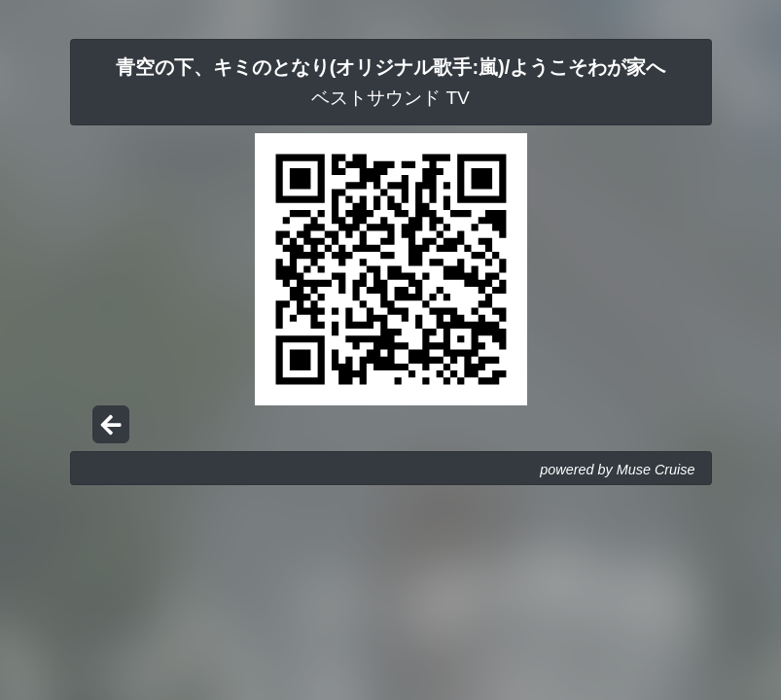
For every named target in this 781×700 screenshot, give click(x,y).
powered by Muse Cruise (617, 470)
